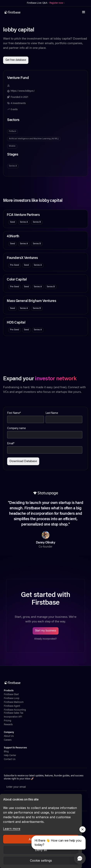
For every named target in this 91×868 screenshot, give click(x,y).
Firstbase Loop (12, 698)
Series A (13, 166)
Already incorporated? (45, 639)
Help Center (10, 756)
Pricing (8, 721)
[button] (84, 12)
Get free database (16, 60)
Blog (6, 752)
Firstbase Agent (12, 706)
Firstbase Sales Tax (14, 713)
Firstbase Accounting (15, 710)
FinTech (12, 131)
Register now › (57, 3)
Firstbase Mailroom (14, 702)
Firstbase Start (11, 695)
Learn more (12, 829)
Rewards (8, 725)
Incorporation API (13, 717)
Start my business (46, 631)
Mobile (12, 146)
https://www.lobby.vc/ (23, 91)
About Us (9, 736)
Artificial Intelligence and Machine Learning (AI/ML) (34, 139)
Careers (8, 740)
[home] (13, 12)
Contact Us (10, 759)
